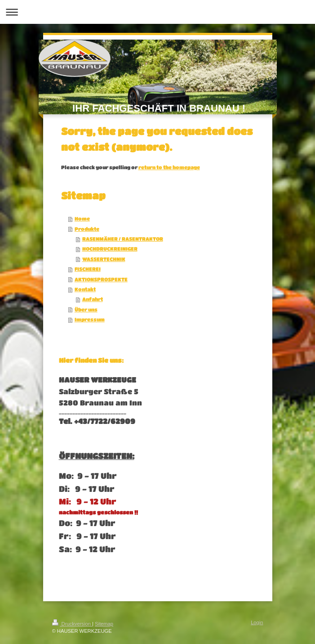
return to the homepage (169, 167)
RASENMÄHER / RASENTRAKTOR (123, 239)
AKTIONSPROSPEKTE (101, 279)
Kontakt (85, 289)
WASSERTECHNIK (104, 259)
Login (257, 622)
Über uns (86, 309)
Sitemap (104, 624)
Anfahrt (93, 299)
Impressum (90, 319)
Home (82, 218)
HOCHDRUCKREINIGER (110, 249)
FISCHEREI (88, 269)
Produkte (87, 229)
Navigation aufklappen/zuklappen (157, 12)
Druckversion (72, 624)
